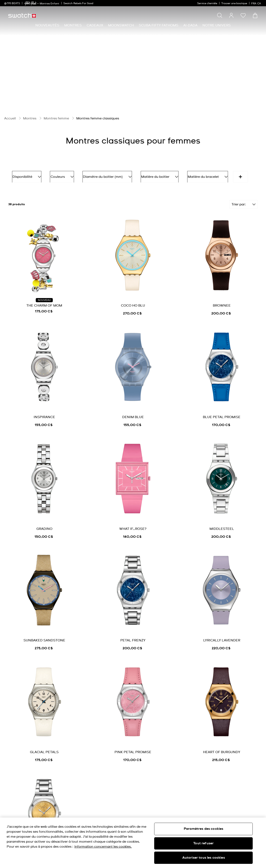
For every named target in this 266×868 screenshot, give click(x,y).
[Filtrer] (243, 215)
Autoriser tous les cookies (204, 858)
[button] (243, 15)
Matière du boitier (147, 175)
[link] (30, 3)
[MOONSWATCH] (121, 25)
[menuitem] (47, 25)
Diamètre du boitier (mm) (98, 175)
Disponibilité (25, 175)
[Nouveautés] (47, 25)
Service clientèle (207, 4)
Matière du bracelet (191, 175)
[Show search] (220, 15)
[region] (133, 843)
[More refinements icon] (16, 188)
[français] (257, 3)
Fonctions (229, 175)
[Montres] (73, 25)
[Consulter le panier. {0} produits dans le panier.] (255, 15)
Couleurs (56, 175)
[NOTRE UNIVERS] (217, 25)
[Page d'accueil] (22, 15)
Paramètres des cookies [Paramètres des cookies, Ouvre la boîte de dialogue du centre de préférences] (204, 829)
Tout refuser (203, 843)
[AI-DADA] (190, 25)
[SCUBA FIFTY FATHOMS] (159, 25)
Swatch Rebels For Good (78, 4)
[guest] (231, 15)
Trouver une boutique (234, 4)
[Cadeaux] (95, 25)
